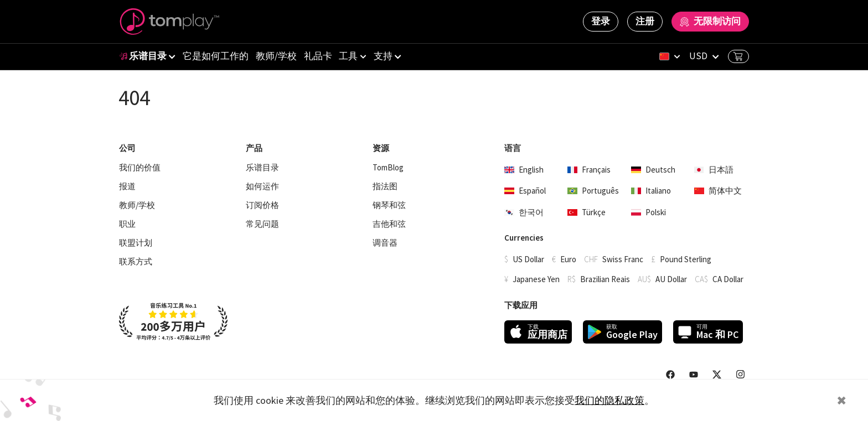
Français (589, 170)
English (524, 170)
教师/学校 (276, 56)
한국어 (524, 212)
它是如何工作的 (216, 56)
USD (698, 56)
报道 (127, 186)
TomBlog (388, 168)
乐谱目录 (143, 56)
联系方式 (136, 262)
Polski (649, 212)
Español (525, 191)
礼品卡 (318, 56)
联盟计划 (136, 243)
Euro (568, 259)
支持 (383, 56)
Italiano (651, 191)
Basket (738, 56)
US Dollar (528, 259)
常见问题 (262, 224)
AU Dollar (671, 279)
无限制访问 (710, 21)
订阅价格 (262, 205)
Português (593, 191)
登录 (601, 21)
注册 (645, 21)
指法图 (385, 186)
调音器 (385, 243)
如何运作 (262, 186)
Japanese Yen (536, 279)
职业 (127, 224)
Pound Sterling (686, 259)
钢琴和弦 (389, 205)
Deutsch (653, 170)
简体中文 (718, 191)
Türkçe (587, 212)
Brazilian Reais (605, 279)
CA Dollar (728, 279)
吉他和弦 (389, 224)
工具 (348, 56)
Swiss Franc (623, 259)
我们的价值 (140, 168)
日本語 (714, 170)
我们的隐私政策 (609, 400)
